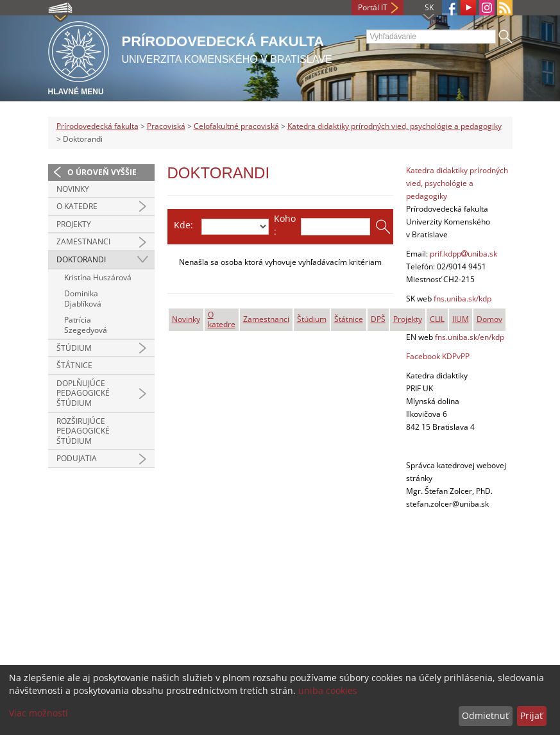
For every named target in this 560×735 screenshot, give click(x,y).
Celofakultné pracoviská (236, 126)
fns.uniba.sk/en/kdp (470, 337)
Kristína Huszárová (98, 277)
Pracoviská (166, 126)
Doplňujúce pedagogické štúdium (83, 393)
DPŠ (378, 319)
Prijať (531, 715)
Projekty (74, 224)
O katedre (77, 206)
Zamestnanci (83, 241)
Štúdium (74, 348)
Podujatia (77, 458)
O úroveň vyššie (102, 172)
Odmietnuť (485, 715)
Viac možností (38, 713)
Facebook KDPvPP (438, 356)
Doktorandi (81, 259)
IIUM (461, 319)
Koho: (285, 225)
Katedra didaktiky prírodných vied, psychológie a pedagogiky (395, 126)
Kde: (183, 225)
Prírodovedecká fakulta (98, 126)
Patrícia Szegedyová (86, 325)
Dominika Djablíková (83, 299)
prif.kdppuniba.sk (463, 254)
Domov (489, 319)
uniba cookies (328, 690)
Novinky (73, 189)
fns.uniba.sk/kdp (462, 299)
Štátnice (74, 365)
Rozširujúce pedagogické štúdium (83, 431)
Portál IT (373, 7)
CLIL (437, 319)
